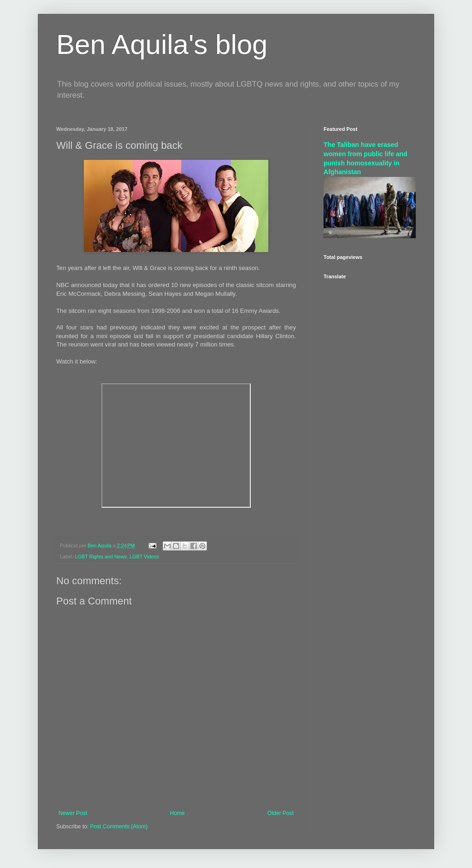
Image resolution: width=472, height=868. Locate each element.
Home (177, 813)
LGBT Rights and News (101, 557)
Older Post (280, 813)
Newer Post (73, 813)
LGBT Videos (144, 557)
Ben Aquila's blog (162, 44)
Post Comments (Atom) (119, 827)
